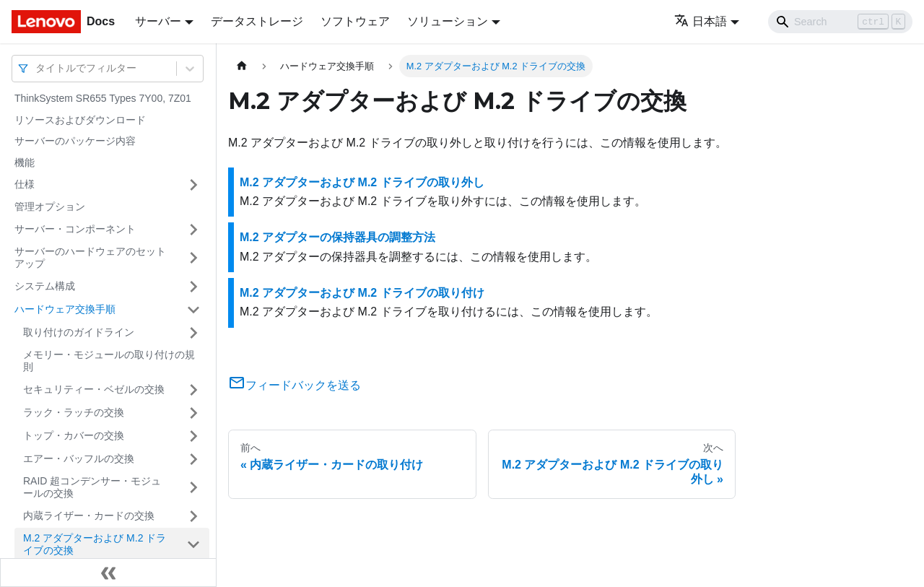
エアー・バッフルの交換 (79, 458)
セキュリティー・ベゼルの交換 (94, 389)
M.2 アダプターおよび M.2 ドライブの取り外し (362, 182)
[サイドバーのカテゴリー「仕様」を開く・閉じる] (193, 185)
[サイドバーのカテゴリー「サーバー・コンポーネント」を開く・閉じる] (193, 230)
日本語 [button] (701, 21)
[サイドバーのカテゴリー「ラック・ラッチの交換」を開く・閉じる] (193, 413)
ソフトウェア (355, 21)
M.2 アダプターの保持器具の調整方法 (337, 237)
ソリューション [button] (448, 21)
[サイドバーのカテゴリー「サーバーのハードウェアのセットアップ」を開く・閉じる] (193, 258)
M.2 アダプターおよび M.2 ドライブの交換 (95, 544)
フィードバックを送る (295, 385)
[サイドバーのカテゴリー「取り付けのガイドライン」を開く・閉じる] (193, 333)
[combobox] (37, 68)
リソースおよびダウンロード (80, 120)
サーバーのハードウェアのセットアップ (90, 258)
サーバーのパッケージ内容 (75, 141)
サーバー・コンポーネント (75, 229)
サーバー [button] (158, 21)
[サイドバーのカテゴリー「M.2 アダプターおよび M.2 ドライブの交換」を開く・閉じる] (193, 545)
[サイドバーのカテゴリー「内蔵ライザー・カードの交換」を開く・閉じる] (193, 516)
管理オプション (50, 206)
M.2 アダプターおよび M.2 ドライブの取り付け (362, 293)
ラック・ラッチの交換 (74, 412)
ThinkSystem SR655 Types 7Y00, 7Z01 (103, 98)
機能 (25, 162)
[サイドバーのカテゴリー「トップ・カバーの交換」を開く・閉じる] (193, 436)
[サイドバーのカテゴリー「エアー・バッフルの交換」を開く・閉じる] (193, 459)
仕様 (25, 184)
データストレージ (257, 21)
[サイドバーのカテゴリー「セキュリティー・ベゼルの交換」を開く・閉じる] (193, 390)
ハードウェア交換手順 (65, 309)
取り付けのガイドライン (79, 332)
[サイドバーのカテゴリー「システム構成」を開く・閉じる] (193, 287)
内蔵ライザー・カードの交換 (89, 516)
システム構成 (45, 286)
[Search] (840, 22)
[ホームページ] (242, 66)
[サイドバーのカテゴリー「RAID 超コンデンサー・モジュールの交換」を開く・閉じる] (193, 488)
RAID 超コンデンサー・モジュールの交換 (92, 487)
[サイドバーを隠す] (108, 573)
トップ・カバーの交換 (74, 435)
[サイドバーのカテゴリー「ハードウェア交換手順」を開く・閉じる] (193, 310)
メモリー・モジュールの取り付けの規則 (109, 361)
